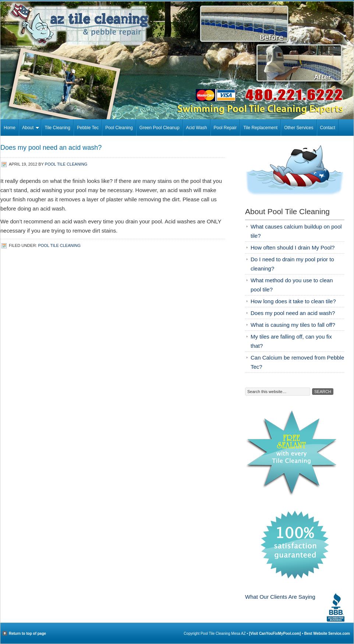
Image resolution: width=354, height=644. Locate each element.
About (29, 129)
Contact (328, 128)
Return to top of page (27, 634)
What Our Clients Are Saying (280, 597)
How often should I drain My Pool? (293, 247)
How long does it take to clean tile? (293, 301)
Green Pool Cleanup (160, 128)
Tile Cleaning (57, 128)
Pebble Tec (88, 128)
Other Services (299, 128)
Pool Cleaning (119, 128)
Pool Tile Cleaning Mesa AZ (177, 24)
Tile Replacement (260, 128)
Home (10, 128)
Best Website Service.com (327, 634)
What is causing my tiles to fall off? (293, 325)
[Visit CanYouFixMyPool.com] (276, 634)
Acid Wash (197, 128)
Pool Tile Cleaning (66, 164)
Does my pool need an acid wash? (293, 313)
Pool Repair (225, 128)
